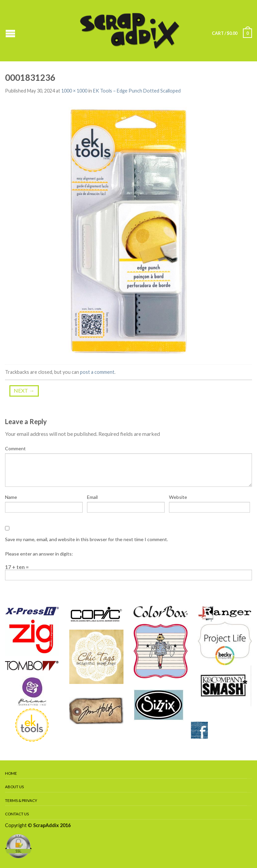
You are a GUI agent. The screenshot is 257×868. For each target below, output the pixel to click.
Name (11, 497)
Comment (15, 448)
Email (92, 497)
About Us (14, 787)
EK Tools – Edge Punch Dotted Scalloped (137, 91)
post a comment (97, 372)
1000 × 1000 (74, 91)
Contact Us (17, 814)
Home (11, 773)
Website (178, 497)
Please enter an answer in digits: (39, 554)
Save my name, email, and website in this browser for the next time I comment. (87, 539)
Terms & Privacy (21, 800)
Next (24, 390)
